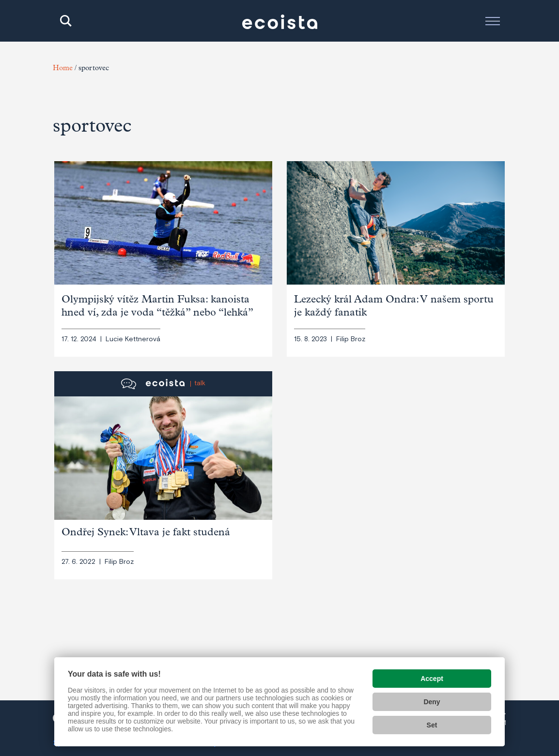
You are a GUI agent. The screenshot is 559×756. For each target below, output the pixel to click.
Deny (432, 702)
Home (63, 69)
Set (432, 725)
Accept (432, 679)
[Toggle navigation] (493, 21)
